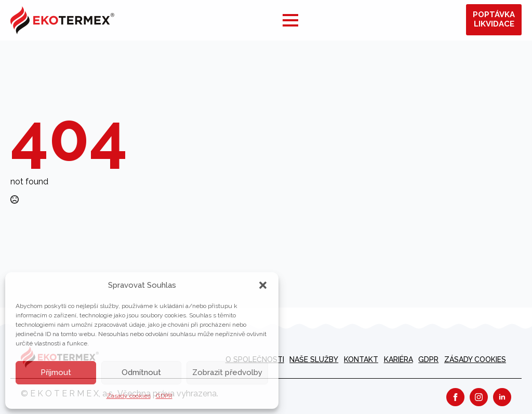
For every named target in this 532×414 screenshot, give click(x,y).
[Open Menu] (290, 20)
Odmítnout (141, 372)
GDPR (164, 396)
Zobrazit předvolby (227, 372)
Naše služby (314, 359)
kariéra (398, 359)
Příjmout (56, 372)
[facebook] (455, 397)
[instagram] (479, 397)
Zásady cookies (129, 396)
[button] (263, 285)
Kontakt (361, 359)
